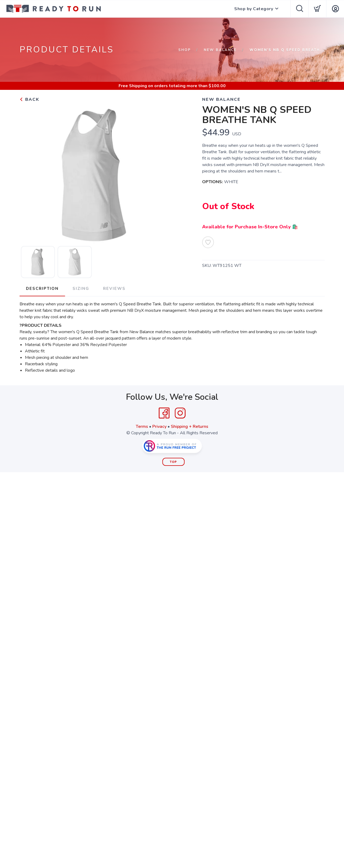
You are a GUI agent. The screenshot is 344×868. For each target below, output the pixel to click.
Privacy (159, 427)
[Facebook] (164, 413)
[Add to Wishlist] (208, 242)
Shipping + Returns (190, 427)
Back (29, 99)
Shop (185, 50)
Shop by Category (254, 9)
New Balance (220, 50)
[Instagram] (180, 413)
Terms (142, 427)
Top (173, 462)
